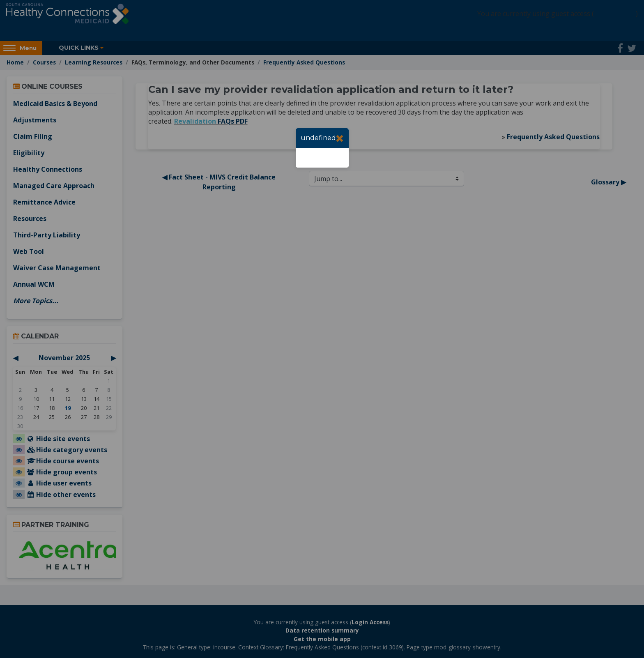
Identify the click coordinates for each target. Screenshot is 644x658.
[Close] (340, 138)
